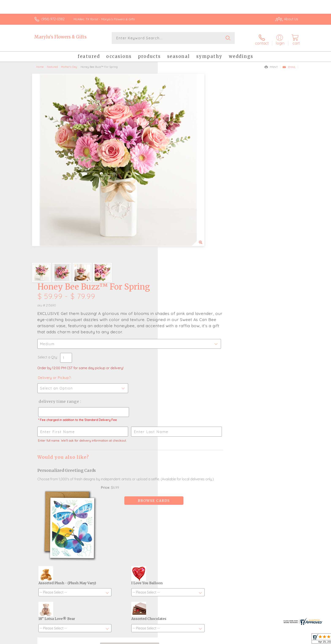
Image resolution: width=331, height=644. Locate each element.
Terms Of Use (206, 640)
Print (271, 65)
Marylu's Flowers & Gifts (60, 37)
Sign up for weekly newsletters (218, 523)
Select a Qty (176, 152)
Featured (52, 64)
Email (289, 65)
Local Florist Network (261, 640)
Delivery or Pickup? (182, 172)
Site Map (287, 640)
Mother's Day (69, 64)
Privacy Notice (231, 640)
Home (40, 64)
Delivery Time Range (187, 196)
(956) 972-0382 (53, 19)
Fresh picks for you (129, 525)
